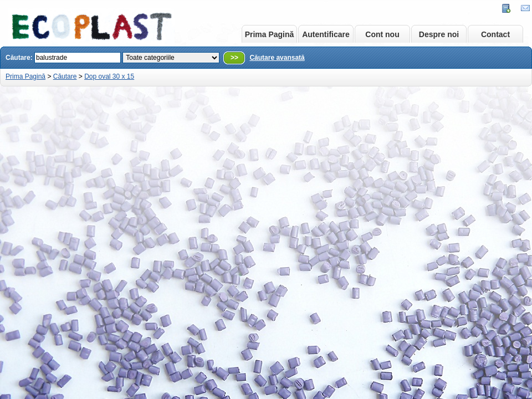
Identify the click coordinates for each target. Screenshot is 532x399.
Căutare (65, 76)
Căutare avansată (277, 58)
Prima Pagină (270, 34)
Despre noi (439, 34)
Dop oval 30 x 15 (109, 76)
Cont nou (382, 34)
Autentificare (326, 34)
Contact (495, 34)
